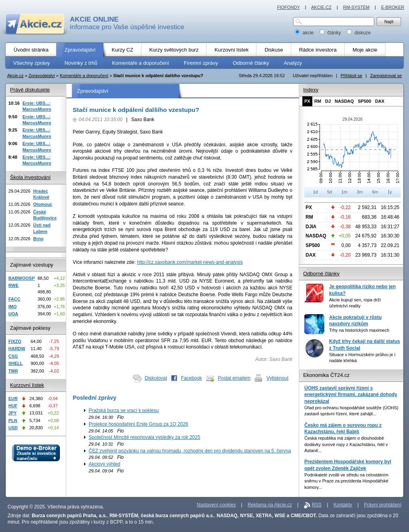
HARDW (17, 349)
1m (344, 192)
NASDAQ (344, 101)
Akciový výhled (104, 464)
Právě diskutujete (30, 90)
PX (307, 101)
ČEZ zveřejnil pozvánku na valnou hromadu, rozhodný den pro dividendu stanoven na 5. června (190, 451)
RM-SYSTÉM (356, 7)
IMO (13, 307)
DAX (380, 101)
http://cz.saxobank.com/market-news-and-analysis (190, 262)
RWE (13, 285)
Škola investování (30, 177)
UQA (13, 314)
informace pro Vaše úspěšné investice (127, 23)
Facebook (192, 378)
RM (318, 101)
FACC (14, 299)
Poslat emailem (234, 378)
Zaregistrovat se (386, 76)
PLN (13, 420)
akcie (305, 33)
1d (315, 192)
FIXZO (15, 341)
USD (13, 428)
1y (390, 192)
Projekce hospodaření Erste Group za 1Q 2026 (138, 424)
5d (330, 192)
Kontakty (343, 505)
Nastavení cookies (216, 505)
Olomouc (43, 204)
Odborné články (321, 274)
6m (375, 192)
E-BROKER (393, 7)
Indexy (311, 90)
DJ (328, 101)
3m (360, 192)
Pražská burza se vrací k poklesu (124, 410)
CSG (13, 356)
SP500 (364, 101)
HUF (13, 406)
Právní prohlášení (383, 505)
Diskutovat (156, 378)
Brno (38, 239)
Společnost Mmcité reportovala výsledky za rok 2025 (144, 437)
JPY (13, 413)
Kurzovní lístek (27, 385)
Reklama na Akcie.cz (270, 505)
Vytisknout (277, 378)
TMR (13, 371)
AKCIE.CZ (321, 7)
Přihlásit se (351, 76)
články (331, 33)
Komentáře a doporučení (84, 76)
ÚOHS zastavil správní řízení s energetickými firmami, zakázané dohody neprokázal (351, 395)
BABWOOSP (22, 278)
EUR (13, 399)
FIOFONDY (289, 7)
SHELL (16, 363)
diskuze (359, 33)
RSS (317, 505)
